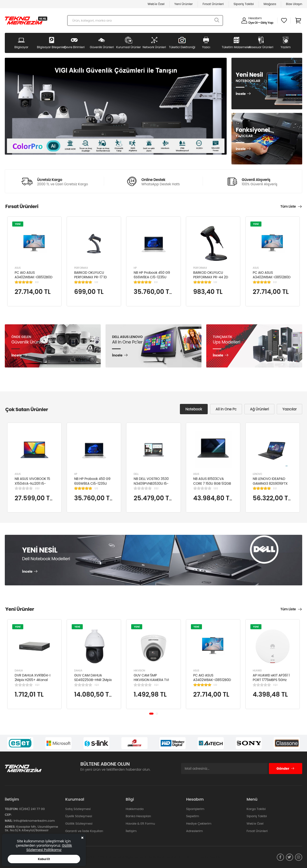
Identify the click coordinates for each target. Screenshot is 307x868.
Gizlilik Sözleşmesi (79, 824)
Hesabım (255, 18)
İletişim (131, 831)
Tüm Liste (288, 206)
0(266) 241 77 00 (32, 809)
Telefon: (12, 809)
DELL (136, 474)
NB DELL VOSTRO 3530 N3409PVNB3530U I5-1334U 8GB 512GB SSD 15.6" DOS (151, 486)
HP (135, 268)
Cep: (8, 815)
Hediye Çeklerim (199, 824)
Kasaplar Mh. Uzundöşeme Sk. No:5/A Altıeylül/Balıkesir (31, 829)
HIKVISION (139, 671)
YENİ (18, 224)
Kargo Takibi (256, 809)
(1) (37, 282)
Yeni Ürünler (184, 4)
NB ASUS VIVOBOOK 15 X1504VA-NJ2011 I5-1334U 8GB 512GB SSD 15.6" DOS (32, 486)
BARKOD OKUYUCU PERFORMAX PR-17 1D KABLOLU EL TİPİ (90, 277)
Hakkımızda (135, 809)
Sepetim (193, 816)
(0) (37, 488)
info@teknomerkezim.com (34, 821)
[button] (151, 713)
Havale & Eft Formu (140, 824)
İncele (241, 94)
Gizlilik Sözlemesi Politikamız (49, 848)
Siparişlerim (195, 809)
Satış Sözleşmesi (78, 809)
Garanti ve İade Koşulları (84, 831)
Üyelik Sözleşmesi (79, 816)
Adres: (10, 827)
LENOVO (257, 474)
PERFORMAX (81, 268)
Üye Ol (253, 23)
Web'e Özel (156, 4)
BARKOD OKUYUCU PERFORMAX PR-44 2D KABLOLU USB (211, 277)
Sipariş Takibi (244, 4)
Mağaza (270, 4)
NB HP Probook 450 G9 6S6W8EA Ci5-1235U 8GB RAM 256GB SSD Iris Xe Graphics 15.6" (153, 280)
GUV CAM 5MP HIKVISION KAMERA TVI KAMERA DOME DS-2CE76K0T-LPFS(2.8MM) (153, 682)
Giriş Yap (267, 23)
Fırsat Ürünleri (213, 4)
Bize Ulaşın (294, 4)
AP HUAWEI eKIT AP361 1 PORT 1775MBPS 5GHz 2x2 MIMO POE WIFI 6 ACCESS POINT (271, 682)
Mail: (9, 821)
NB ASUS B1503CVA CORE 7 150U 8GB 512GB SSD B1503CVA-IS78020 (212, 483)
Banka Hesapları (138, 816)
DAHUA (19, 671)
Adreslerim (195, 831)
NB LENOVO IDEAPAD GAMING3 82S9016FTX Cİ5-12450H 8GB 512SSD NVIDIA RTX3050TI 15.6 (272, 486)
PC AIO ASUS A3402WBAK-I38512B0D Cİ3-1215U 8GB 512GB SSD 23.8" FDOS (34, 280)
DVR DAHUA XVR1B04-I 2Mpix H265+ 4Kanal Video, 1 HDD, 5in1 (32, 680)
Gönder (286, 769)
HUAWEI (257, 671)
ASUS (18, 268)
